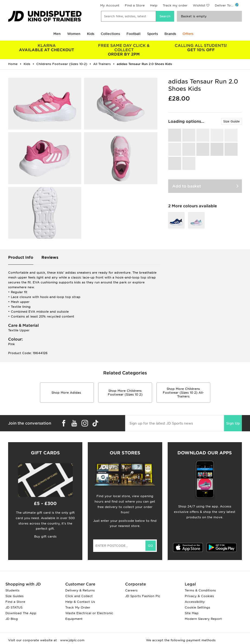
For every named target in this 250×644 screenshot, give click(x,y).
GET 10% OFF (201, 48)
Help (154, 5)
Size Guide (231, 121)
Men (57, 34)
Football (134, 34)
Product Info (21, 257)
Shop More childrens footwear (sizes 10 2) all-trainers (183, 393)
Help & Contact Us (80, 602)
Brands (170, 34)
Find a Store (135, 5)
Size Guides (14, 596)
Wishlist (199, 5)
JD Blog (12, 619)
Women (74, 34)
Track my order (175, 5)
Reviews (50, 257)
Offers (188, 34)
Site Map (192, 613)
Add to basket (187, 186)
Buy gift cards (45, 536)
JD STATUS (14, 607)
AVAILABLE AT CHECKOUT (47, 48)
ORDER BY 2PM (124, 50)
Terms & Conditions (200, 590)
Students (12, 590)
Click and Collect (79, 596)
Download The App (21, 613)
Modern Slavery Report (203, 619)
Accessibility (195, 602)
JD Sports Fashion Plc (143, 596)
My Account (110, 5)
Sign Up (233, 423)
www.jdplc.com (72, 640)
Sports (152, 34)
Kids (91, 34)
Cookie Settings (197, 607)
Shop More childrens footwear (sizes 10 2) (125, 393)
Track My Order (78, 607)
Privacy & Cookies (199, 596)
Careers (131, 590)
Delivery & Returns (80, 590)
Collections (110, 34)
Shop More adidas (67, 393)
